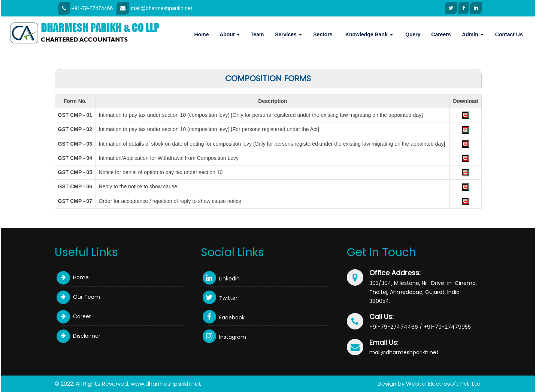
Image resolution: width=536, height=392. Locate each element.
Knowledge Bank (369, 34)
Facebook (224, 317)
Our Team (78, 297)
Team (257, 34)
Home (202, 34)
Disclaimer (78, 336)
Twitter (220, 298)
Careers (441, 34)
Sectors (323, 34)
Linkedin (221, 279)
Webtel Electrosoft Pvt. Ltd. (444, 384)
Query (413, 34)
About (230, 34)
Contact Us (509, 34)
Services (288, 34)
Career (74, 316)
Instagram (224, 337)
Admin (473, 34)
